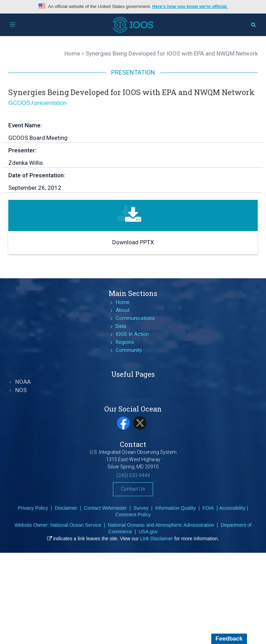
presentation (51, 103)
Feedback (229, 639)
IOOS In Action (132, 334)
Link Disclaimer (157, 539)
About (123, 310)
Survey (141, 508)
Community (129, 350)
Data (121, 326)
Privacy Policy (33, 508)
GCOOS (19, 103)
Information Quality (176, 508)
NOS (21, 390)
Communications (135, 318)
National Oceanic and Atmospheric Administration (161, 525)
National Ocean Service (76, 525)
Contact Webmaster (105, 508)
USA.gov (148, 532)
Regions (125, 342)
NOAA (23, 382)
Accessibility (232, 508)
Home (123, 302)
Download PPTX (133, 242)
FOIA (208, 508)
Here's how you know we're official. (190, 6)
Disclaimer (66, 508)
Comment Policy (133, 515)
